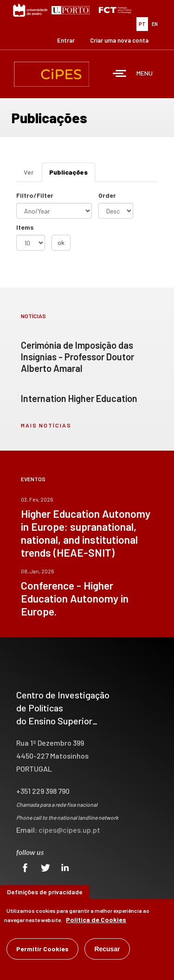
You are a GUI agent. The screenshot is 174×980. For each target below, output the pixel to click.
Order (107, 195)
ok (61, 242)
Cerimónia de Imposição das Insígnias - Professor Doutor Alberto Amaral (77, 357)
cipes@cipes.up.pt (69, 830)
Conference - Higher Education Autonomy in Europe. (75, 598)
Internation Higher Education (79, 398)
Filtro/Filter (35, 195)
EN (155, 24)
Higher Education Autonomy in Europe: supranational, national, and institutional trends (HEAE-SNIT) (86, 533)
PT (142, 24)
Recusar (107, 949)
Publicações (72, 175)
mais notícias (46, 425)
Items (25, 227)
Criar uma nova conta (119, 40)
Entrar (66, 40)
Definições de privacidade (45, 892)
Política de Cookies (96, 920)
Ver (29, 172)
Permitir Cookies (42, 949)
